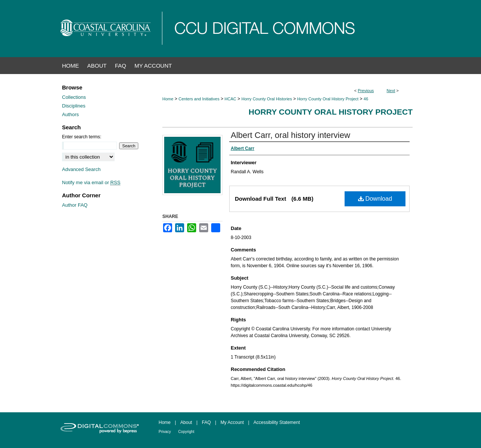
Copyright (186, 432)
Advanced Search (81, 169)
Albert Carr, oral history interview (290, 135)
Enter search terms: (82, 137)
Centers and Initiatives (199, 99)
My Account (232, 422)
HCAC (231, 99)
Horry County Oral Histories (266, 99)
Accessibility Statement (277, 422)
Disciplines (74, 106)
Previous (366, 91)
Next (391, 91)
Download (375, 199)
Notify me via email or (91, 182)
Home (168, 99)
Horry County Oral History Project (328, 99)
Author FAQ (75, 205)
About (186, 422)
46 (366, 99)
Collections (74, 97)
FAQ (206, 422)
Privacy (165, 432)
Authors (70, 114)
